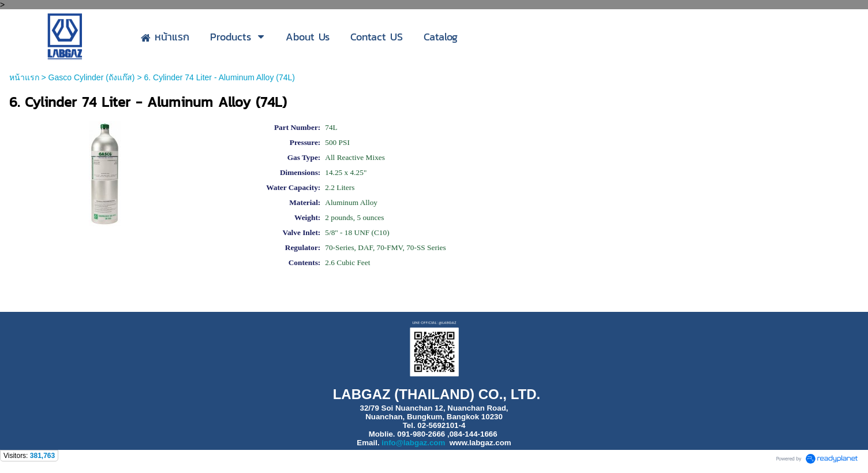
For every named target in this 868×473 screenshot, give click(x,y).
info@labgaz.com (413, 443)
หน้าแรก (24, 77)
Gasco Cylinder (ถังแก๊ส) (92, 77)
